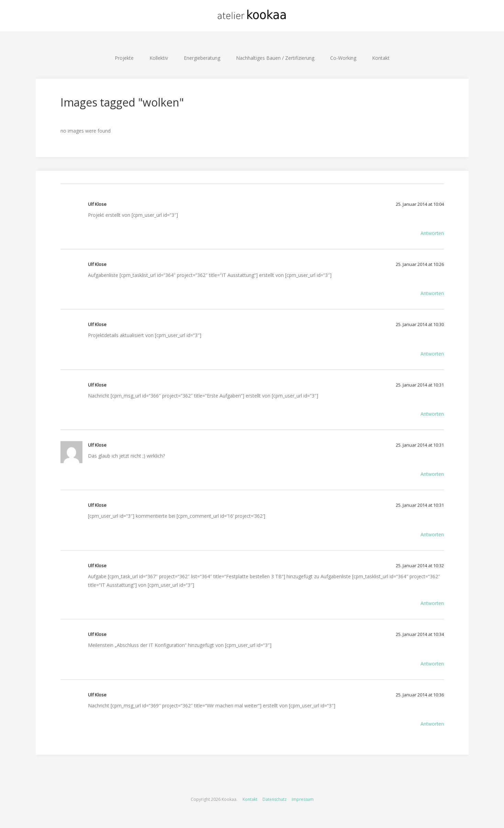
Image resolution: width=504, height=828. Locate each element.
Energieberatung (202, 58)
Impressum (303, 799)
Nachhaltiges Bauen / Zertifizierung (275, 58)
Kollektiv (159, 58)
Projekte (124, 58)
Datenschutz (275, 799)
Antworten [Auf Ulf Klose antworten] (432, 233)
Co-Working (343, 58)
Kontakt (381, 58)
